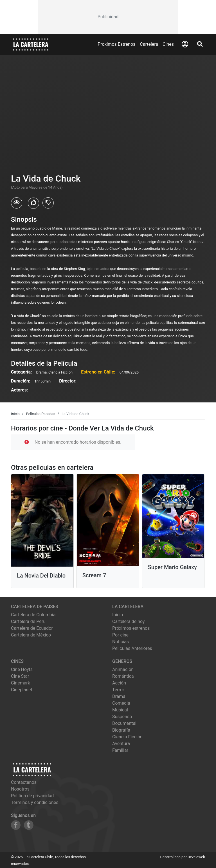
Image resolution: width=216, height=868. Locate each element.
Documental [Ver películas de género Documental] (124, 723)
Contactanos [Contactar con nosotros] (24, 782)
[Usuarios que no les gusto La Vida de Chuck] (48, 203)
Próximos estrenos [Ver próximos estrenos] (131, 628)
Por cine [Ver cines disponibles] (120, 635)
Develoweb (196, 857)
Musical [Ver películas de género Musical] (120, 710)
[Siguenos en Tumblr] (29, 825)
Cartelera (149, 44)
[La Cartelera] (31, 44)
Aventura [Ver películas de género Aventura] (121, 744)
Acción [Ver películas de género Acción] (119, 683)
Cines (168, 44)
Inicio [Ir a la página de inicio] (118, 615)
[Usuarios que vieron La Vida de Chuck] (17, 203)
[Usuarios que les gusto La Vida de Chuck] (33, 203)
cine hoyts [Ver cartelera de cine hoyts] (22, 669)
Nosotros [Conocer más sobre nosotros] (20, 789)
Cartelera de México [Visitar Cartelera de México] (31, 635)
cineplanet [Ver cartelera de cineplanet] (22, 690)
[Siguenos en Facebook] (16, 825)
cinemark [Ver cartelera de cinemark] (21, 683)
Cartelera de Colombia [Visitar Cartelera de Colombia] (33, 615)
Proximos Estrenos (116, 44)
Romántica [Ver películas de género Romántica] (123, 676)
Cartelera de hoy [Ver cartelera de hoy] (129, 621)
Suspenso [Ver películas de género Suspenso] (122, 717)
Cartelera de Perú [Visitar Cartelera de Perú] (28, 621)
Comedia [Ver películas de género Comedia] (121, 703)
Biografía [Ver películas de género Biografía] (121, 730)
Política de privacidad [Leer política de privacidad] (32, 796)
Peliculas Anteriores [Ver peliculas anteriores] (132, 648)
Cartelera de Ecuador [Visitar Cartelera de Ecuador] (32, 628)
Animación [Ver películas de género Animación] (123, 669)
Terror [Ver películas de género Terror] (118, 690)
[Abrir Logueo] (185, 44)
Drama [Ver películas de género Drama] (119, 696)
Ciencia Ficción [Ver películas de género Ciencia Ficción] (127, 737)
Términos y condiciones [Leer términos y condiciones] (35, 802)
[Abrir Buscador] (200, 44)
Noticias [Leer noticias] (121, 642)
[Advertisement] (108, 17)
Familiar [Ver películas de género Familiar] (120, 750)
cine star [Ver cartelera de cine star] (20, 676)
